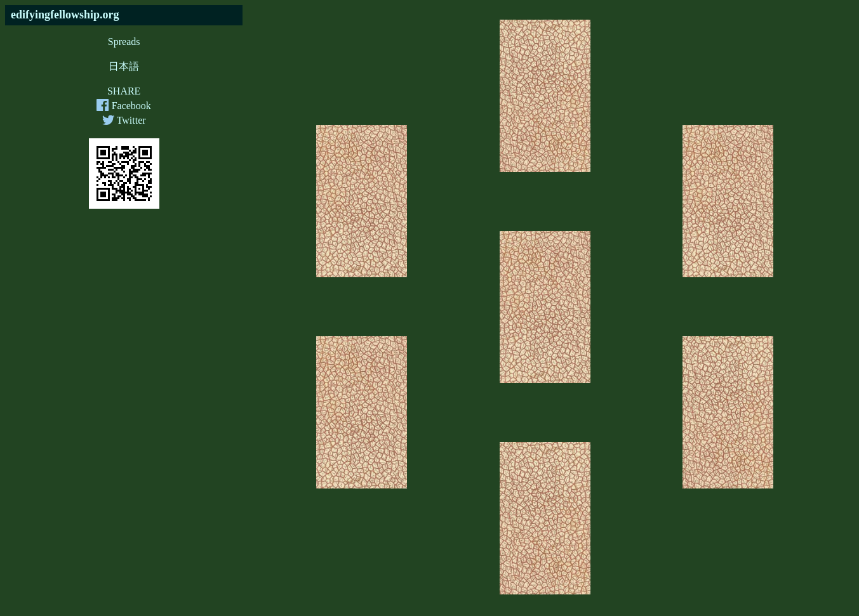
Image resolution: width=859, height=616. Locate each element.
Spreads (124, 42)
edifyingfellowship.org (65, 15)
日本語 (124, 66)
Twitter (124, 120)
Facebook (123, 106)
